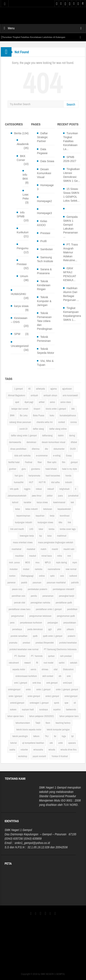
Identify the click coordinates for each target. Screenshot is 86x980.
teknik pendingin (20, 736)
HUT (31, 482)
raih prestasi (66, 656)
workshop (23, 756)
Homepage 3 (45, 187)
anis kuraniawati (70, 395)
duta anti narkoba (22, 456)
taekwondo (71, 709)
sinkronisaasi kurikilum (26, 676)
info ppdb (14, 489)
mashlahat (17, 549)
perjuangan (53, 623)
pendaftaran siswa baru (19, 609)
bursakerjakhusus (68, 415)
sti (75, 703)
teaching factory (63, 723)
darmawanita (15, 442)
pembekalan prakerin (38, 589)
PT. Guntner (20, 656)
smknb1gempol (17, 703)
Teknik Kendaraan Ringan (44, 285)
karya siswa (21, 306)
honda (68, 476)
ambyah (34, 395)
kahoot (15, 502)
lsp (41, 536)
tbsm (48, 723)
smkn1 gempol (52, 696)
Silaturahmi (68, 669)
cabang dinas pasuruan (20, 422)
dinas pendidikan (18, 449)
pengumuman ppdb (66, 616)
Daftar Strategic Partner (42, 137)
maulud (33, 556)
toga (64, 736)
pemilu (34, 596)
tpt (73, 736)
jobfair (50, 496)
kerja (52, 516)
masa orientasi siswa (23, 542)
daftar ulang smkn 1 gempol (24, 435)
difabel (74, 442)
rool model (48, 663)
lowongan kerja (27, 536)
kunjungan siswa (45, 522)
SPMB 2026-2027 (70, 159)
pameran (12, 582)
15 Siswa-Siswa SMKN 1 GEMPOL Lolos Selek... (71, 195)
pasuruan (37, 582)
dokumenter (59, 449)
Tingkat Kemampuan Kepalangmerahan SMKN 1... (74, 314)
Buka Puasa (39, 415)
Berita (18, 133)
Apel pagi (29, 402)
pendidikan (72, 609)
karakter (28, 502)
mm (69, 556)
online (42, 576)
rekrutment (14, 663)
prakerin (72, 636)
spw (66, 703)
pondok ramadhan (19, 636)
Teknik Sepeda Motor (46, 351)
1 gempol (19, 389)
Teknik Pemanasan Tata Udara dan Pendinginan (45, 321)
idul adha (55, 482)
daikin (61, 435)
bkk (73, 409)
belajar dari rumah (20, 409)
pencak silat (20, 603)
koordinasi (65, 516)
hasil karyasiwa (53, 476)
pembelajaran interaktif (63, 589)
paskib (24, 582)
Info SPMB (21, 214)
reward (27, 663)
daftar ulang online (58, 429)
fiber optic (52, 462)
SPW (17, 334)
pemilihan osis (18, 596)
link (69, 522)
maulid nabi (69, 549)
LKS (31, 529)
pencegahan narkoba (40, 603)
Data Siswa (47, 161)
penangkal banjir (67, 596)
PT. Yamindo (37, 656)
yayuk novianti (39, 756)
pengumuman (17, 616)
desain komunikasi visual (53, 442)
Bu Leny (24, 415)
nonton (12, 576)
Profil (43, 241)
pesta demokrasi (35, 629)
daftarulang (47, 435)
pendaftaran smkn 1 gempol (49, 609)
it (76, 489)
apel (17, 402)
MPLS (48, 562)
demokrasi (31, 442)
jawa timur (37, 496)
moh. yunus (14, 562)
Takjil (38, 723)
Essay (69, 456)
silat (56, 669)
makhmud (62, 536)
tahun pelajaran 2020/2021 (42, 716)
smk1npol (67, 683)
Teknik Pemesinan (44, 339)
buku (52, 415)
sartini (62, 663)
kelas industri (32, 509)
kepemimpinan (23, 516)
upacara (72, 743)
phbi (59, 629)
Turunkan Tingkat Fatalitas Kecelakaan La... (71, 141)
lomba (52, 529)
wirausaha (38, 750)
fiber (40, 462)
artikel (42, 402)
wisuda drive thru (69, 750)
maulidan (19, 556)
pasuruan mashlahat (56, 582)
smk (69, 676)
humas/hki (19, 482)
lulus (49, 536)
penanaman (48, 596)
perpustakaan (70, 623)
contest (62, 422)
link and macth (17, 529)
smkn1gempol (71, 696)
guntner (13, 469)
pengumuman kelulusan (40, 616)
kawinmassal (59, 502)
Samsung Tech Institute (45, 259)
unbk (60, 743)
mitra (60, 556)
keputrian (40, 516)
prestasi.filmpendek (45, 643)
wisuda (52, 750)
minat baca (47, 556)
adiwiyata (40, 389)
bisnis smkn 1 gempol (56, 409)
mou (37, 562)
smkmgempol (14, 689)
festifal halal (14, 462)
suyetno (57, 709)
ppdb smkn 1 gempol (53, 636)
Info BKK (25, 177)
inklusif (51, 489)
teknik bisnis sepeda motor (29, 729)
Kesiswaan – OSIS (19, 320)
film (64, 462)
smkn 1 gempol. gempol (67, 689)
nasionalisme (54, 569)
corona (74, 422)
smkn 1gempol (15, 696)
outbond (73, 576)
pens (12, 623)
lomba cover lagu (68, 529)
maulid (55, 549)
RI (37, 663)
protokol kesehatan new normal (24, 649)
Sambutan (47, 249)
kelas (17, 509)
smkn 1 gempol (43, 689)
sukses (13, 709)
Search (71, 104)
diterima (35, 449)
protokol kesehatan (68, 643)
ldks (60, 522)
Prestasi (22, 264)
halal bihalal (51, 469)
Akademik (23, 144)
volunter (24, 750)
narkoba (39, 569)
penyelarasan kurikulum (31, 623)
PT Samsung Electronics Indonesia (60, 649)
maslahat (31, 549)
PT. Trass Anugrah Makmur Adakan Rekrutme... (70, 252)
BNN (12, 415)
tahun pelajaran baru (69, 716)
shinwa (45, 669)
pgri (50, 629)
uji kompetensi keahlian (33, 743)
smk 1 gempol (21, 683)
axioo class (66, 402)
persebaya (17, 629)
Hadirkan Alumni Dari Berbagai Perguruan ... (71, 294)
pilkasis (70, 629)
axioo (52, 402)
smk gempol (52, 683)
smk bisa (37, 683)
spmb (56, 703)
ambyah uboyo (50, 395)
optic (52, 576)
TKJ (47, 736)
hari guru (19, 476)
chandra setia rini (45, 422)
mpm (75, 562)
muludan (14, 569)
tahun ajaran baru (16, 716)
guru (24, 469)
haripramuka (34, 476)
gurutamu (36, 469)
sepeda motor (19, 669)
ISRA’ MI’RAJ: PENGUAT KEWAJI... (70, 274)
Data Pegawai (42, 151)
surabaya (44, 709)
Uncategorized (20, 346)
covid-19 (23, 429)
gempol (74, 462)
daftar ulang (38, 429)
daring (72, 435)
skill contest (48, 676)
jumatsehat (73, 496)
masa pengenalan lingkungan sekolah (56, 542)
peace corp (17, 589)
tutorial (14, 743)
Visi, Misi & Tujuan (45, 363)
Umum (24, 276)
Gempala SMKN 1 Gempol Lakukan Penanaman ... (71, 227)
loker (41, 529)
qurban (51, 656)
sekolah (74, 663)
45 (29, 389)
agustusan (67, 389)
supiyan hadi (28, 709)
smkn (28, 689)
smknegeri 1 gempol (39, 703)
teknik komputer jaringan (58, 729)
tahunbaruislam (23, 723)
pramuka (13, 643)
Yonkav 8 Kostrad (60, 756)
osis (62, 576)
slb (60, 676)
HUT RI (42, 482)
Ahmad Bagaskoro (17, 395)
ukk (51, 743)
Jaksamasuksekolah (17, 496)
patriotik (75, 582)
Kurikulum (23, 232)
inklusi (39, 489)
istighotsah (64, 489)
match (43, 549)
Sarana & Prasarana (44, 271)
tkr (55, 736)
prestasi (26, 643)
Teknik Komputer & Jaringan (44, 301)
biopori (37, 409)
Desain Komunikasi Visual (44, 173)
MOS (28, 562)
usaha (12, 750)
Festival (29, 462)
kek (72, 502)
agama (54, 389)
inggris (27, 489)
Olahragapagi (27, 576)
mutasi (26, 569)
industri (69, 482)
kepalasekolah (64, 509)
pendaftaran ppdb (64, 603)
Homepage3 (44, 213)
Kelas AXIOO (42, 223)
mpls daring (62, 562)
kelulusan (48, 509)
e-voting (57, 456)
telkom (36, 736)
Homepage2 (44, 201)
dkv (46, 449)
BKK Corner (21, 158)
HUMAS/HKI (18, 294)
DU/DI (73, 449)
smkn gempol (34, 696)
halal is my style (70, 469)
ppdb (35, 636)
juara (60, 496)
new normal (71, 569)
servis (33, 669)
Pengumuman (25, 248)
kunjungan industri (24, 522)
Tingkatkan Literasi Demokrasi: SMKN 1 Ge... (72, 175)
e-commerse (42, 456)
